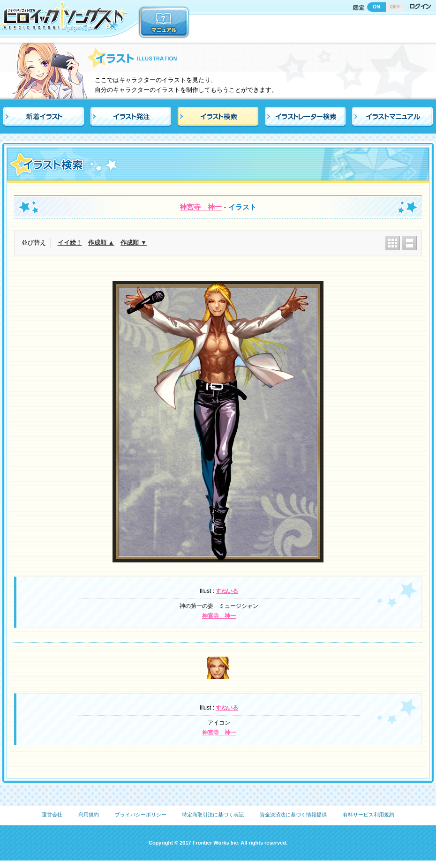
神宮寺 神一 (201, 207)
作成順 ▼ (133, 243)
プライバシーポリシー (141, 815)
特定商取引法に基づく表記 (213, 815)
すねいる (227, 591)
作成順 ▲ (101, 243)
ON (377, 7)
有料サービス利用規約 (368, 815)
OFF (395, 7)
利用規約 (89, 815)
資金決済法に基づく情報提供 (293, 815)
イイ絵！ (70, 243)
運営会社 (52, 815)
